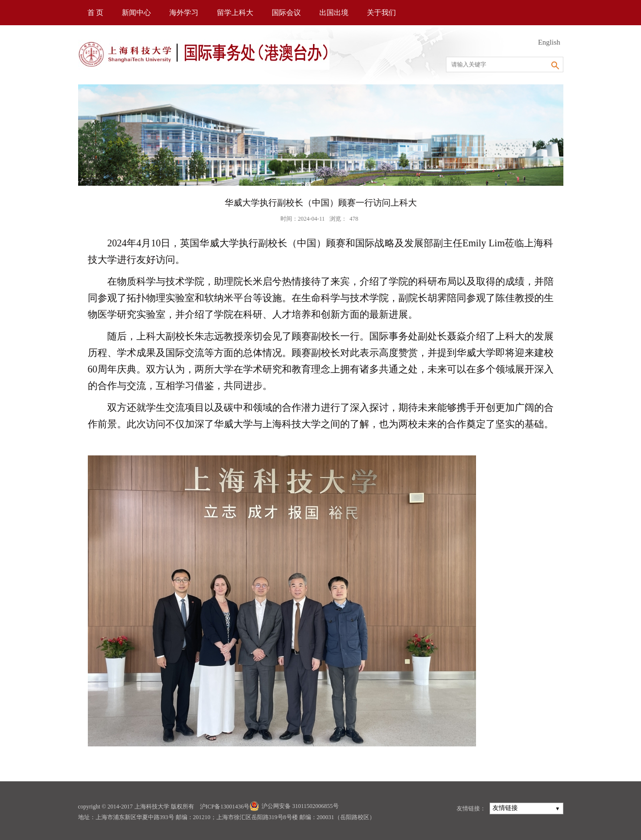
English (549, 42)
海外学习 (184, 13)
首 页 (96, 13)
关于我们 (381, 13)
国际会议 (286, 13)
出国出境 (334, 13)
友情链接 (505, 808)
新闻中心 (136, 13)
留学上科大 (235, 13)
